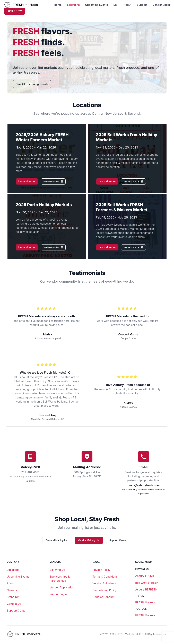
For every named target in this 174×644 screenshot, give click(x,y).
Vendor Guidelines (104, 583)
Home (58, 5)
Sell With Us (57, 570)
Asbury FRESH (145, 576)
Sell (116, 5)
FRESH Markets (145, 602)
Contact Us (14, 604)
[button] (27, 181)
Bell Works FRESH (147, 583)
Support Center (118, 540)
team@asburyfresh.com (144, 485)
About (127, 5)
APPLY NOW (15, 11)
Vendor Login (161, 5)
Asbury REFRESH (146, 589)
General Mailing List (57, 540)
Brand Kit (13, 597)
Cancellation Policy (105, 590)
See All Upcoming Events (32, 84)
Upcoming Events (97, 5)
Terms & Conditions (105, 577)
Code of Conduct (103, 597)
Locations (73, 5)
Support (142, 5)
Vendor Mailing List (89, 540)
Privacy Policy (101, 570)
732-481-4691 (30, 472)
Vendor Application (62, 587)
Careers (12, 590)
